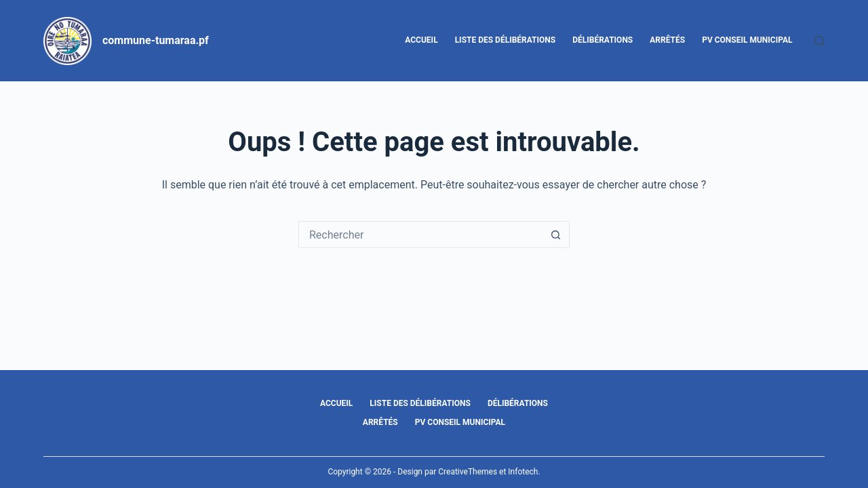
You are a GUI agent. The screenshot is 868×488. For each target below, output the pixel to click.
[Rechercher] (820, 41)
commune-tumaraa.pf (156, 40)
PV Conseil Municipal (747, 40)
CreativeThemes (468, 472)
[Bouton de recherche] (555, 235)
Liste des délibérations (506, 40)
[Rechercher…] (420, 235)
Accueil (421, 40)
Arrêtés (667, 40)
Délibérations (603, 40)
